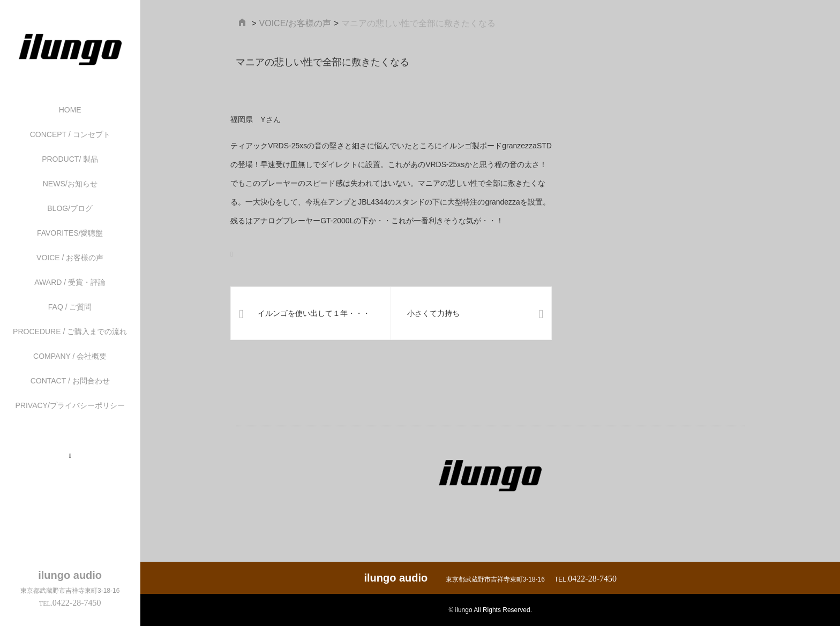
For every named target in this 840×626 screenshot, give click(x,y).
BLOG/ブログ (70, 208)
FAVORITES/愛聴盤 (70, 233)
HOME (70, 110)
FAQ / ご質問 (70, 307)
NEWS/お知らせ (70, 184)
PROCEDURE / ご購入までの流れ (70, 331)
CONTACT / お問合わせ (70, 381)
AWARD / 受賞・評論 (70, 282)
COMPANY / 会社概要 (70, 356)
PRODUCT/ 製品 (70, 159)
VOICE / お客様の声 (70, 258)
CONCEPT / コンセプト (70, 134)
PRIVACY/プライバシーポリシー (70, 405)
